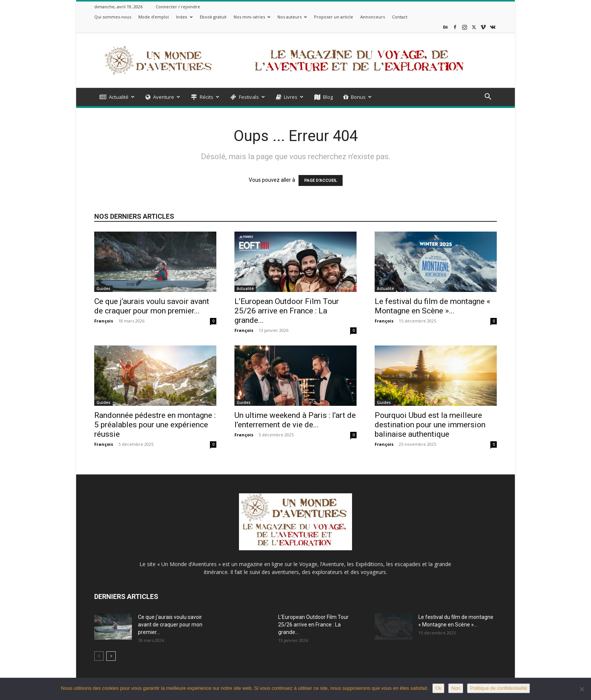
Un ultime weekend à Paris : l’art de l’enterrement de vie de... (295, 420)
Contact (400, 17)
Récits (205, 97)
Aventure (163, 97)
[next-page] (111, 656)
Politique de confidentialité (498, 688)
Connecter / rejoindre (178, 7)
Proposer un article (334, 17)
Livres (290, 97)
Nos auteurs (292, 17)
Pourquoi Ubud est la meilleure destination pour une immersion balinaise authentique (430, 425)
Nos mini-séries (252, 17)
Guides (103, 289)
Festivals (248, 97)
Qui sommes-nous (113, 17)
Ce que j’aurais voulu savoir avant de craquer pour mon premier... (152, 306)
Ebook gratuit (213, 17)
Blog (324, 97)
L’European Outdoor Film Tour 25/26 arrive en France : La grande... (287, 311)
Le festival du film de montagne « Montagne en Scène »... (433, 306)
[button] (488, 97)
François (104, 321)
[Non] (582, 689)
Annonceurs (373, 17)
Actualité (117, 97)
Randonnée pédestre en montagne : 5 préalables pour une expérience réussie (155, 425)
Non (456, 688)
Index (184, 17)
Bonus (358, 97)
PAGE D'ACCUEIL (321, 180)
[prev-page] (99, 656)
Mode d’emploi (154, 17)
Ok (439, 688)
